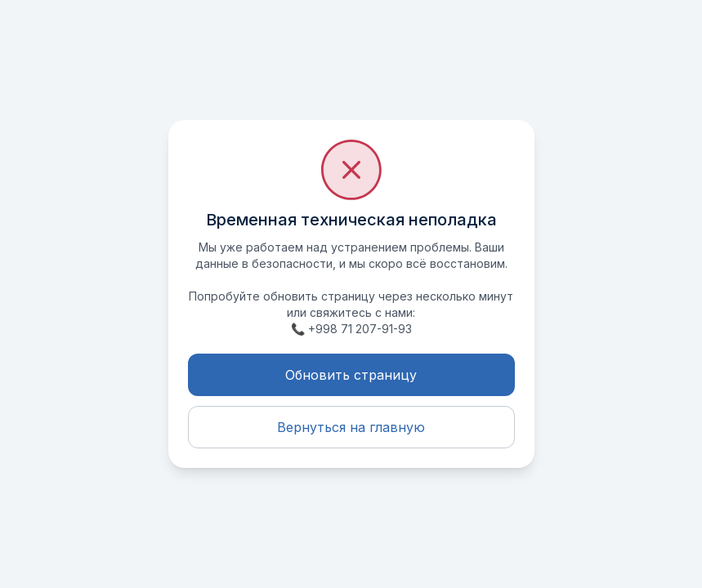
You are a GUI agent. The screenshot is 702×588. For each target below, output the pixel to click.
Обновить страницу (351, 375)
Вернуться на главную (351, 427)
